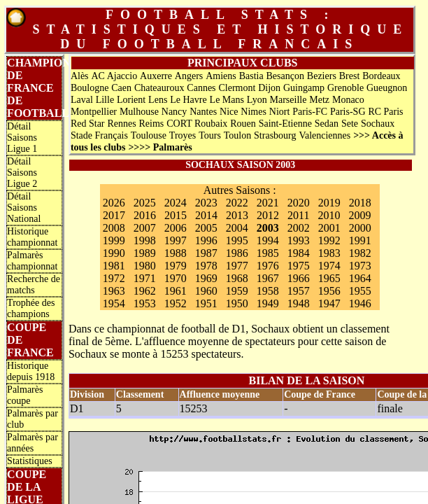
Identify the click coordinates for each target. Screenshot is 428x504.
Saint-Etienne (285, 124)
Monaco (348, 100)
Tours (210, 135)
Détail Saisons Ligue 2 (22, 173)
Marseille (288, 100)
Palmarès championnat (32, 261)
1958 (268, 291)
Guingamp (304, 88)
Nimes (254, 112)
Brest (350, 76)
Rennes (121, 124)
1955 (360, 291)
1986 (237, 253)
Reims (152, 124)
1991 (360, 240)
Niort (280, 112)
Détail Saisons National (24, 208)
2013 (237, 215)
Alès (80, 76)
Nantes (203, 112)
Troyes (183, 135)
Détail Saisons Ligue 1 (22, 138)
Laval (82, 100)
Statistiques (30, 461)
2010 (329, 215)
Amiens (221, 76)
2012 (268, 215)
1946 (360, 303)
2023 (206, 203)
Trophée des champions (31, 308)
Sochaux (378, 124)
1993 (299, 240)
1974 (329, 266)
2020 (299, 203)
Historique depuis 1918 (31, 371)
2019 (329, 203)
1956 (329, 291)
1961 (176, 291)
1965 (329, 278)
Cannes (201, 88)
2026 (114, 203)
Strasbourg (275, 135)
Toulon (237, 135)
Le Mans (227, 100)
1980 (145, 266)
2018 (360, 203)
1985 (268, 253)
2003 (268, 228)
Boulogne (90, 88)
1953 (145, 303)
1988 (176, 253)
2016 (145, 215)
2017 (114, 215)
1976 (268, 266)
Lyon (257, 100)
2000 (360, 228)
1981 (114, 266)
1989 (145, 253)
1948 (299, 303)
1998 (145, 240)
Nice (229, 112)
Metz (319, 100)
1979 (176, 266)
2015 (176, 215)
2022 (237, 203)
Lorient (131, 100)
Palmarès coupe (25, 395)
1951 (206, 303)
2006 (176, 228)
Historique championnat (32, 237)
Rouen (243, 124)
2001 (329, 228)
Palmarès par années (33, 443)
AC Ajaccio (114, 76)
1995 (237, 240)
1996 (206, 240)
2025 (145, 203)
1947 (329, 303)
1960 (206, 291)
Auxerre (156, 76)
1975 (299, 266)
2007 (145, 228)
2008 (114, 228)
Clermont (237, 88)
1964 (360, 278)
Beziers (322, 76)
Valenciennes (324, 135)
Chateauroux (159, 88)
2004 (237, 228)
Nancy (174, 112)
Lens (158, 100)
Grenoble (345, 88)
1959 (237, 291)
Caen (121, 88)
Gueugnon (387, 88)
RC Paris (385, 112)
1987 (206, 253)
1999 (114, 240)
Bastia (251, 76)
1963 (114, 291)
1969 (206, 278)
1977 (237, 266)
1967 (268, 278)
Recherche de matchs (34, 285)
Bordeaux (381, 76)
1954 (114, 303)
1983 (329, 253)
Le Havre (188, 100)
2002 (299, 228)
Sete (350, 124)
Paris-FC (310, 112)
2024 (176, 203)
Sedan (327, 124)
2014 (206, 215)
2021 (268, 203)
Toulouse (149, 135)
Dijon (269, 88)
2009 (359, 215)
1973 (360, 266)
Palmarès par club (33, 419)
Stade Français (99, 135)
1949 (268, 303)
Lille (105, 100)
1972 (114, 278)
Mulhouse (139, 112)
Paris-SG (348, 112)
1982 (360, 253)
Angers (189, 76)
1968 (237, 278)
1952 (176, 303)
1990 (114, 253)
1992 (329, 240)
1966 (299, 278)
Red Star (88, 124)
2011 (298, 215)
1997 (176, 240)
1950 (237, 303)
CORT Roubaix (197, 124)
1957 (299, 291)
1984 (299, 253)
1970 (176, 278)
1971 (145, 278)
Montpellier (94, 112)
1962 (145, 291)
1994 (268, 240)
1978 (206, 266)
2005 (206, 228)
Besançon (285, 76)
